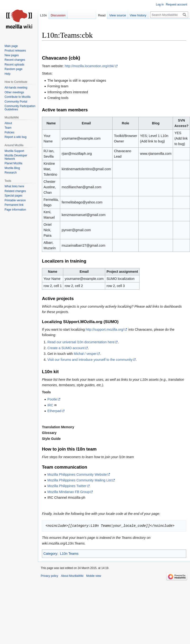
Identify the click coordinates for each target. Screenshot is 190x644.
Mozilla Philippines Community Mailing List (79, 480)
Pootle (52, 399)
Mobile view (94, 576)
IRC (50, 405)
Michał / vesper (85, 354)
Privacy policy (49, 576)
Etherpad (54, 411)
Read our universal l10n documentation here (81, 342)
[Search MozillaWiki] (169, 15)
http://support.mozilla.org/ (105, 329)
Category (50, 554)
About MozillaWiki (72, 576)
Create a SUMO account (66, 348)
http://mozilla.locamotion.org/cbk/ (90, 66)
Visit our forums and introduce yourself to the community (90, 360)
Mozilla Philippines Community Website (77, 475)
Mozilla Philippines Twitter (67, 486)
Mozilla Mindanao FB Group (68, 492)
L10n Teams (69, 554)
